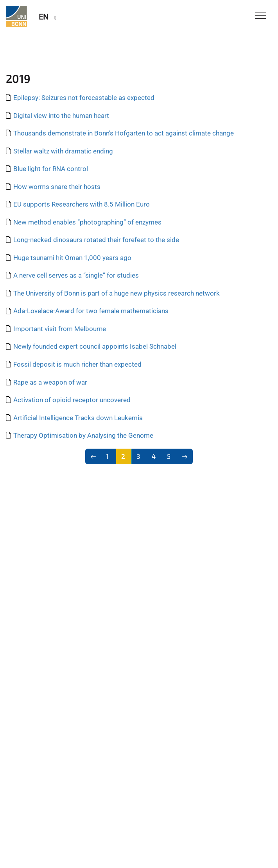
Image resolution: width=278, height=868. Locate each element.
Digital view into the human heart (61, 116)
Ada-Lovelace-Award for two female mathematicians (91, 311)
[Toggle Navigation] (261, 16)
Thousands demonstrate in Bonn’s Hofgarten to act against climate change (124, 133)
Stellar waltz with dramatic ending (63, 151)
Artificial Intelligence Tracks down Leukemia (78, 418)
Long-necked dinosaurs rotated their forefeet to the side (96, 240)
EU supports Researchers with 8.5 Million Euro (82, 204)
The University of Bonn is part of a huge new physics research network (117, 293)
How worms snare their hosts (57, 187)
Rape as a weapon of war (50, 382)
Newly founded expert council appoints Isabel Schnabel (95, 346)
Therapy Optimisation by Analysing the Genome (83, 435)
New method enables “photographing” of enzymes (87, 222)
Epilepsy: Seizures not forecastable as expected (84, 98)
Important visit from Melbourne (60, 329)
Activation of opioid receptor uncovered (72, 400)
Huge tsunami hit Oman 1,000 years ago (72, 258)
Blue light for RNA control (51, 169)
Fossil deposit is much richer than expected (77, 364)
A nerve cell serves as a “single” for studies (76, 275)
